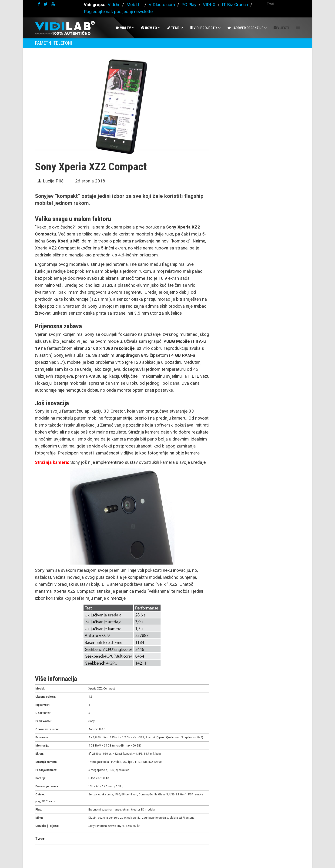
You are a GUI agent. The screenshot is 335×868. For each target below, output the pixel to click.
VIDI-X (210, 5)
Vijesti (281, 28)
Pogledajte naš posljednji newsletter (119, 12)
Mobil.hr (134, 5)
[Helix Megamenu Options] (298, 28)
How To (149, 28)
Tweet (41, 839)
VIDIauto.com (162, 5)
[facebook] (39, 4)
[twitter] (46, 4)
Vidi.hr (114, 5)
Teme (173, 28)
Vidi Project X (204, 28)
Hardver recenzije (245, 28)
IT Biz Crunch (235, 5)
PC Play (189, 5)
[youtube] (53, 4)
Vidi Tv (123, 28)
